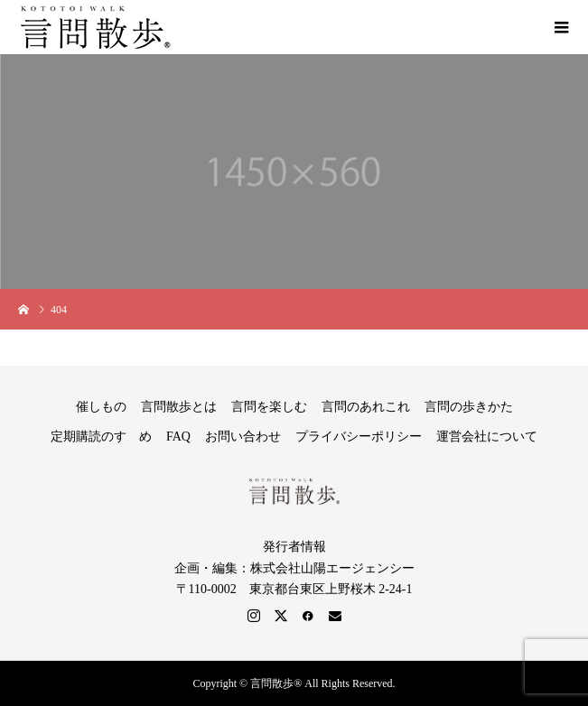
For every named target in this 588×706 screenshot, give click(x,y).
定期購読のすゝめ (101, 437)
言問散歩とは (179, 407)
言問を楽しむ (269, 407)
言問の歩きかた (469, 407)
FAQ (178, 437)
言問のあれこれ (366, 407)
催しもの (101, 407)
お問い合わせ (243, 437)
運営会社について (487, 437)
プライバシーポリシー (359, 437)
